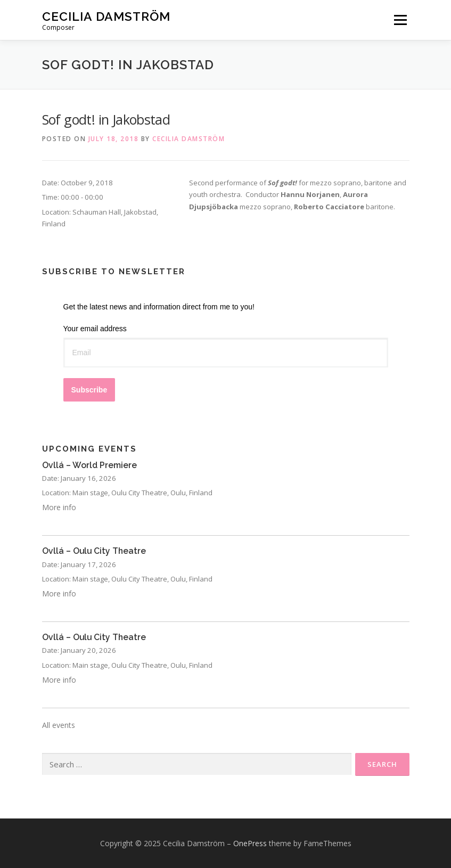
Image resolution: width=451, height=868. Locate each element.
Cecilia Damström (106, 16)
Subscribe (89, 390)
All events (59, 725)
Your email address (95, 329)
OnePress (250, 843)
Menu (400, 20)
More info (59, 507)
